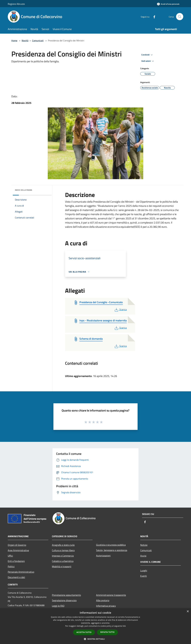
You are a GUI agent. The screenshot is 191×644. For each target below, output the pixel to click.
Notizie (144, 545)
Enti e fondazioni (16, 561)
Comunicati (38, 40)
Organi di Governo (17, 545)
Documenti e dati (16, 577)
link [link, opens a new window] (124, 626)
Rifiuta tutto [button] (108, 632)
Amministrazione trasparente (111, 595)
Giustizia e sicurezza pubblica (111, 545)
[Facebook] (153, 17)
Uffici (10, 556)
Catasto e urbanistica (63, 561)
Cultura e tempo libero (63, 550)
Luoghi (144, 570)
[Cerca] (180, 17)
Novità (25, 40)
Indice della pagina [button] (24, 190)
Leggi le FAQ (58, 606)
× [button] (188, 612)
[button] (95, 639)
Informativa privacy (106, 606)
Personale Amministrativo (21, 572)
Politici (11, 566)
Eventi (144, 576)
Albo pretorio (103, 600)
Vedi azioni (148, 61)
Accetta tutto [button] (84, 632)
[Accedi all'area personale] (168, 4)
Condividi (147, 55)
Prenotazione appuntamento (66, 595)
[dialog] (95, 626)
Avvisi (143, 556)
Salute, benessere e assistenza (112, 550)
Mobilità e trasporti (62, 566)
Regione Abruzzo (16, 4)
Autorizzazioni (103, 556)
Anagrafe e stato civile (63, 545)
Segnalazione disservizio (64, 600)
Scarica (120, 309)
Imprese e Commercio (63, 556)
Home (14, 40)
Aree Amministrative (18, 550)
